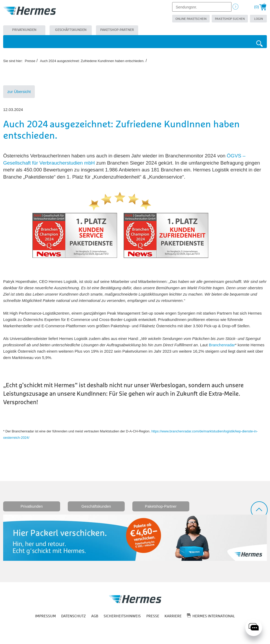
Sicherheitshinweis (122, 616)
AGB (95, 616)
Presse (30, 61)
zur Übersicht (19, 92)
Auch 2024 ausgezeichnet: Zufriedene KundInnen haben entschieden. (92, 61)
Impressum (45, 616)
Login (259, 19)
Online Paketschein (191, 19)
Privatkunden (24, 30)
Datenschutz (73, 616)
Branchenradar (222, 345)
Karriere (173, 616)
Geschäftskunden (71, 30)
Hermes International (214, 616)
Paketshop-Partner (117, 30)
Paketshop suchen (230, 19)
